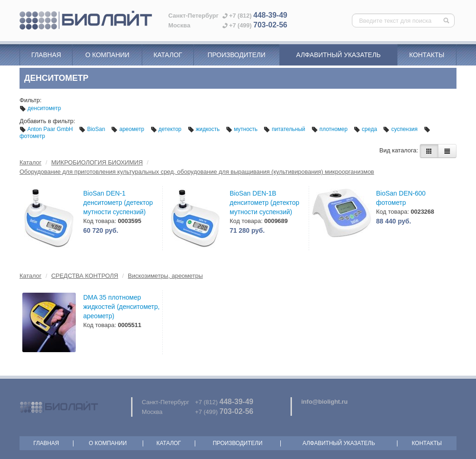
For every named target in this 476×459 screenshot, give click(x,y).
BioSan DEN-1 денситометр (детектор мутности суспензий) (118, 203)
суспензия (401, 129)
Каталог (168, 55)
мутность (243, 129)
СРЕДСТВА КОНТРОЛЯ (85, 276)
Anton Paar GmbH (47, 129)
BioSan (93, 129)
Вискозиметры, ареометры (165, 276)
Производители (236, 55)
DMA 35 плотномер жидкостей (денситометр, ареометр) (121, 307)
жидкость (205, 129)
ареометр (128, 129)
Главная (46, 55)
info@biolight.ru (324, 402)
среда (366, 129)
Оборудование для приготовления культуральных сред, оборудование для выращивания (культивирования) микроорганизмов (197, 172)
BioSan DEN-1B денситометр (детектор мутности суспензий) (264, 203)
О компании (107, 55)
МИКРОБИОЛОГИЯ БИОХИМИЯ (97, 162)
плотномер (330, 129)
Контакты (427, 55)
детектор (167, 129)
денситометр (40, 108)
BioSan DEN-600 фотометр (401, 198)
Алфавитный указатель (338, 55)
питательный (285, 129)
